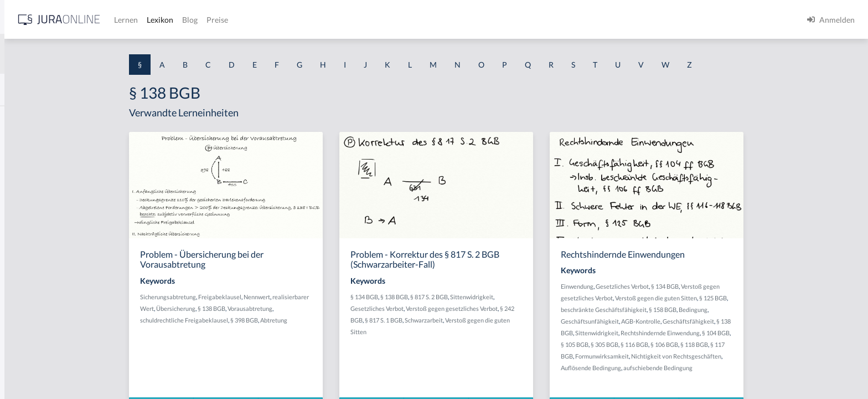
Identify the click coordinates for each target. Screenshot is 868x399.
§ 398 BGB (330, 320)
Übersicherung (262, 308)
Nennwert (343, 297)
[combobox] (89, 54)
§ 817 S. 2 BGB (515, 297)
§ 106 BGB (751, 344)
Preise (390, 20)
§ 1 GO (20, 168)
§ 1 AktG (24, 118)
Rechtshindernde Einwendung (746, 333)
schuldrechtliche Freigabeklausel (270, 320)
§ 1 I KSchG (28, 342)
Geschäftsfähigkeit (775, 321)
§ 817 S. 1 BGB (470, 320)
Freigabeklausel (306, 297)
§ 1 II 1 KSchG (32, 367)
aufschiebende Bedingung (744, 368)
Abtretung (360, 320)
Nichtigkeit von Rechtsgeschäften (763, 356)
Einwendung (663, 286)
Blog (363, 20)
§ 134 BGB (451, 297)
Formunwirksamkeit (688, 356)
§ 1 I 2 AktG (29, 267)
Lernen (299, 20)
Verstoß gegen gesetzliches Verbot (538, 308)
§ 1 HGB (23, 193)
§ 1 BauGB (27, 143)
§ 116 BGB (721, 344)
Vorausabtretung (336, 308)
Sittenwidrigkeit (558, 297)
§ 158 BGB (749, 310)
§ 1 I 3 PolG (28, 317)
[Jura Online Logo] (232, 20)
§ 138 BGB (298, 308)
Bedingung (779, 310)
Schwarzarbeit (510, 320)
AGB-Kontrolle (727, 321)
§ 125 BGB (799, 298)
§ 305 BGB (691, 344)
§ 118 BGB (781, 344)
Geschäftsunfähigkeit (676, 321)
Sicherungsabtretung (254, 297)
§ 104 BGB (802, 333)
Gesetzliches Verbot (463, 308)
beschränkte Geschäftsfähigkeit (690, 310)
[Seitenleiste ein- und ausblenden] (159, 17)
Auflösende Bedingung (677, 368)
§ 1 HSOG (25, 218)
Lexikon (333, 20)
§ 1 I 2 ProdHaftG (39, 292)
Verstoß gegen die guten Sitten (742, 298)
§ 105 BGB (661, 344)
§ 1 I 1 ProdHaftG (39, 242)
